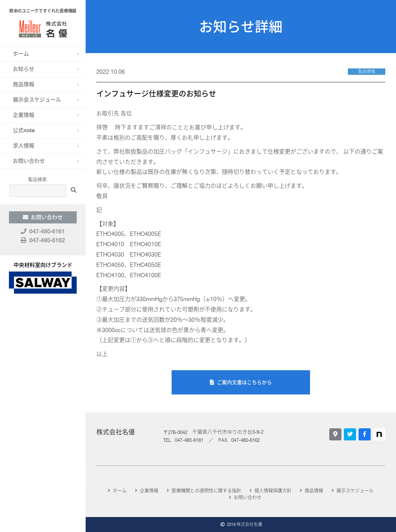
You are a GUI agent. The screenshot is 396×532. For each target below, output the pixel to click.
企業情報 (24, 115)
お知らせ (24, 69)
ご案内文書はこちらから (244, 382)
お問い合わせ (29, 161)
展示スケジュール (355, 490)
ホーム (21, 54)
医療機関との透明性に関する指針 (206, 490)
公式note (24, 130)
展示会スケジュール (37, 100)
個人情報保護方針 (273, 490)
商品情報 (24, 84)
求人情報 (24, 146)
